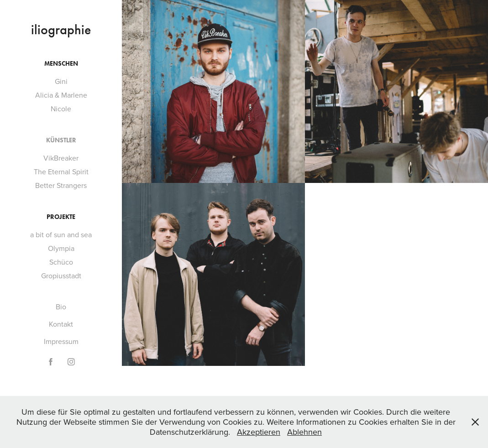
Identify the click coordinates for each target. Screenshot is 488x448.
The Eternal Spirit (61, 172)
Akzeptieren (259, 432)
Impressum (61, 341)
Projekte (61, 217)
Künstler (61, 140)
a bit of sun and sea (61, 234)
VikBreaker (61, 158)
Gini (61, 81)
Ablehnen (304, 432)
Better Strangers (61, 185)
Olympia (61, 248)
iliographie (61, 30)
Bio (61, 307)
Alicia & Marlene (61, 95)
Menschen (61, 64)
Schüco (61, 262)
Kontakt (61, 324)
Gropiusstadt (61, 276)
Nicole (61, 109)
